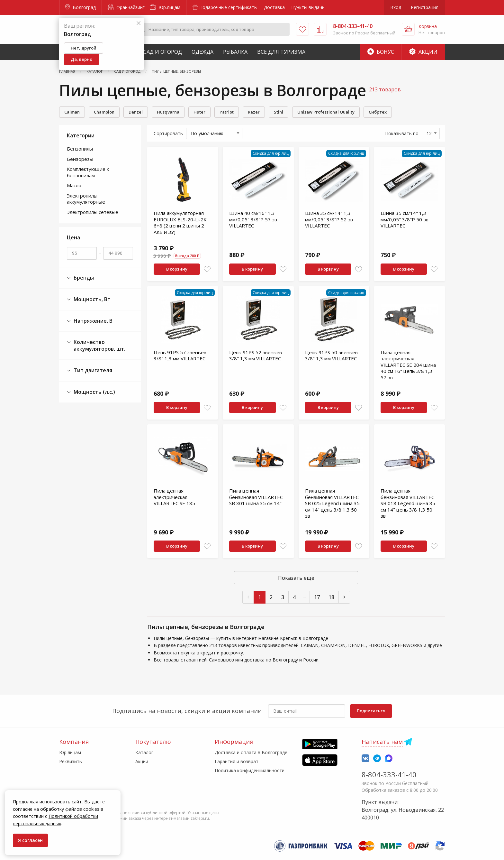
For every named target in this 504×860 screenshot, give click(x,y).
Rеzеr (254, 112)
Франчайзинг (126, 7)
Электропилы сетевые (93, 212)
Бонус (381, 52)
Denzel (136, 112)
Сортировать (168, 133)
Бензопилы (80, 149)
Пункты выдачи (308, 7)
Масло (74, 185)
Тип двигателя (90, 370)
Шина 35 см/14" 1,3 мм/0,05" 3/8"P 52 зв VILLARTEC (329, 219)
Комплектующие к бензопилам (88, 172)
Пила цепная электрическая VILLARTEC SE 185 (174, 497)
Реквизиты (71, 761)
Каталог (144, 752)
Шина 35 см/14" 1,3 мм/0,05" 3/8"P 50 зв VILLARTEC (405, 219)
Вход (396, 7)
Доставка (274, 7)
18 (331, 597)
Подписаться (371, 711)
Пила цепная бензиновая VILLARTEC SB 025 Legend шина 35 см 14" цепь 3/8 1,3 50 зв (332, 503)
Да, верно (81, 59)
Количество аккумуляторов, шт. (96, 346)
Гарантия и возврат (237, 761)
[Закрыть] (139, 23)
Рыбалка (235, 52)
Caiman (72, 112)
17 (317, 597)
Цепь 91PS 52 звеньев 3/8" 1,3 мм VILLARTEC (256, 356)
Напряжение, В (90, 321)
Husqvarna (168, 112)
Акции (423, 52)
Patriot (227, 112)
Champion (104, 112)
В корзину (177, 269)
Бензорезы (80, 159)
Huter (199, 112)
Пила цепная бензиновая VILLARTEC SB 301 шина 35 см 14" (256, 497)
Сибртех (378, 112)
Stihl (279, 112)
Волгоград (81, 7)
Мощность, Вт (89, 299)
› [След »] (344, 596)
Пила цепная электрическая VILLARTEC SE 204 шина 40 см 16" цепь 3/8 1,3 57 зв (408, 365)
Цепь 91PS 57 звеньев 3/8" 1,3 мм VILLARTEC (180, 356)
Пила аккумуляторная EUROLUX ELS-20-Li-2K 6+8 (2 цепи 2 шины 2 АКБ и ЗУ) (180, 222)
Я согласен (30, 840)
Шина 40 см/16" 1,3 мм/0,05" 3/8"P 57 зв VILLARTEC (253, 219)
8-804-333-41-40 (389, 774)
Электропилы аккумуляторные (86, 199)
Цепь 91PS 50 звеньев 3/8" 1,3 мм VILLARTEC (331, 356)
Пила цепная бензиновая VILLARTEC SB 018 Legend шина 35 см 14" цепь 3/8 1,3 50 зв (408, 503)
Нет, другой (84, 48)
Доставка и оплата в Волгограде (251, 752)
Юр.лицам (165, 7)
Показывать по (402, 133)
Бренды (80, 278)
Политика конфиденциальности (250, 770)
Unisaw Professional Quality (326, 112)
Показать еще (296, 578)
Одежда (203, 52)
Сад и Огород (163, 52)
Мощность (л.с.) (91, 392)
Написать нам (382, 742)
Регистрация (425, 7)
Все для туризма (281, 52)
